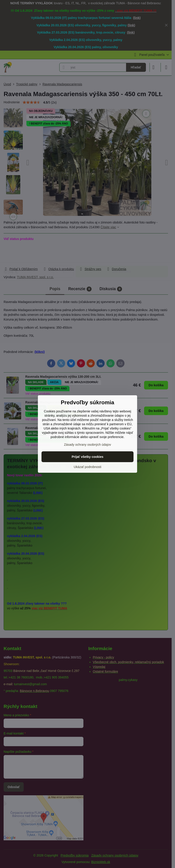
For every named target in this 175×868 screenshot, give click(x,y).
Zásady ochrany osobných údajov (88, 445)
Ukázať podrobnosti (87, 467)
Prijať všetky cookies (88, 457)
